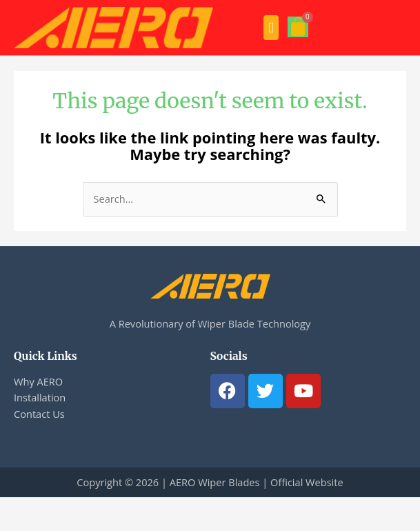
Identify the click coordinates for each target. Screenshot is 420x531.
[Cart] (298, 27)
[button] (271, 28)
